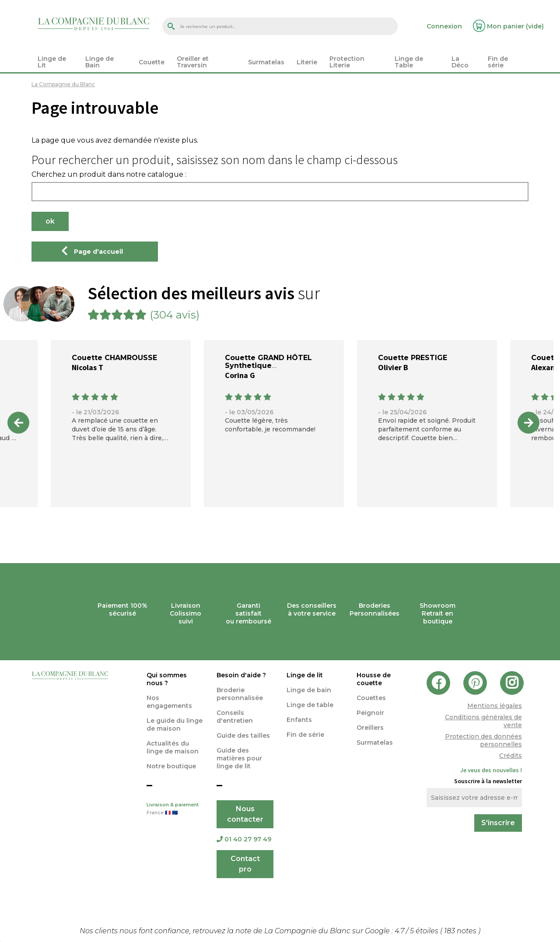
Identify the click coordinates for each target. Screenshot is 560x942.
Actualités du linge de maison (173, 747)
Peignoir (370, 713)
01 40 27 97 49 (244, 839)
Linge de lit (305, 675)
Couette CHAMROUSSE (114, 358)
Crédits (511, 756)
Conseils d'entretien (235, 717)
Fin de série (305, 735)
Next (528, 423)
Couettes (371, 698)
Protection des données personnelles (483, 740)
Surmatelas (375, 742)
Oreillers (370, 728)
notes (461, 931)
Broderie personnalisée (240, 694)
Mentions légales (495, 706)
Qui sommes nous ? (167, 679)
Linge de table (310, 705)
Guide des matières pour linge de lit (239, 758)
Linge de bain (309, 690)
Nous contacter (245, 814)
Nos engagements (169, 702)
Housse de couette (374, 679)
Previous (18, 423)
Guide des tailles (243, 735)
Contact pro (245, 864)
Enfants (299, 720)
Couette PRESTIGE (413, 358)
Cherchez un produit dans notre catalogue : (109, 175)
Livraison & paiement (175, 809)
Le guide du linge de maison (175, 725)
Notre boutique (171, 766)
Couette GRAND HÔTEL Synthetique (268, 362)
